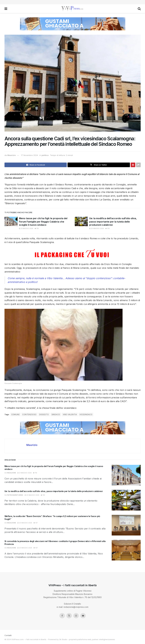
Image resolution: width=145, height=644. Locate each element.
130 (107, 228)
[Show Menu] (6, 9)
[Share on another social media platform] (138, 165)
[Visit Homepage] (72, 9)
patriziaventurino (15, 495)
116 (37, 228)
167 (36, 548)
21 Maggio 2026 (26, 228)
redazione (12, 473)
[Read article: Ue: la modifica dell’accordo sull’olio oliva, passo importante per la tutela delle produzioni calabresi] (81, 221)
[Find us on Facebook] (62, 616)
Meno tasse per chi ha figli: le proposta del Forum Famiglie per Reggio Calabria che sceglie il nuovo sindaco (43, 222)
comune (15, 414)
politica (45, 155)
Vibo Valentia (70, 414)
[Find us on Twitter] (69, 616)
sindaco (56, 414)
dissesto (44, 414)
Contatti (8, 635)
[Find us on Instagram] (76, 616)
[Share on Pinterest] (133, 165)
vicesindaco (86, 414)
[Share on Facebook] (36, 165)
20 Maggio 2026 (97, 228)
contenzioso (29, 414)
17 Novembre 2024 (29, 155)
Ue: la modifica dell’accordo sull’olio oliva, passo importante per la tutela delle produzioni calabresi (113, 222)
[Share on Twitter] (99, 165)
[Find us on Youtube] (83, 616)
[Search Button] (139, 9)
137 (36, 523)
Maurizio (12, 155)
